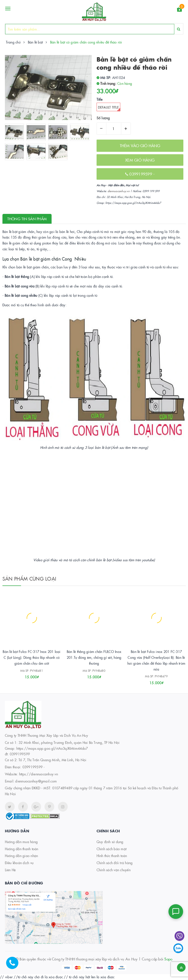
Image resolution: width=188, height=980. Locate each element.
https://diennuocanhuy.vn (39, 774)
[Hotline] (15, 965)
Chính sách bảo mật (112, 849)
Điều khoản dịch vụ (19, 863)
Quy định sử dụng (110, 842)
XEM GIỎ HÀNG (140, 160)
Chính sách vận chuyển (114, 870)
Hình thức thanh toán (112, 856)
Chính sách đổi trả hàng (115, 863)
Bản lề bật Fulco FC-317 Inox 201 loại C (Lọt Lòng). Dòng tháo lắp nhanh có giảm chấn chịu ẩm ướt (32, 657)
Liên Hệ (10, 870)
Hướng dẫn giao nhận (22, 856)
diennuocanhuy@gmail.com (36, 781)
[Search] (179, 29)
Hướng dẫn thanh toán (22, 849)
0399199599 (141, 174)
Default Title (109, 108)
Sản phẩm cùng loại (29, 578)
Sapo (168, 959)
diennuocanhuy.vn (119, 191)
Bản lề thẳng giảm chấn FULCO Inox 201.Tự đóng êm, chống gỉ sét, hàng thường (94, 657)
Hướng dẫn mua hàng (21, 842)
